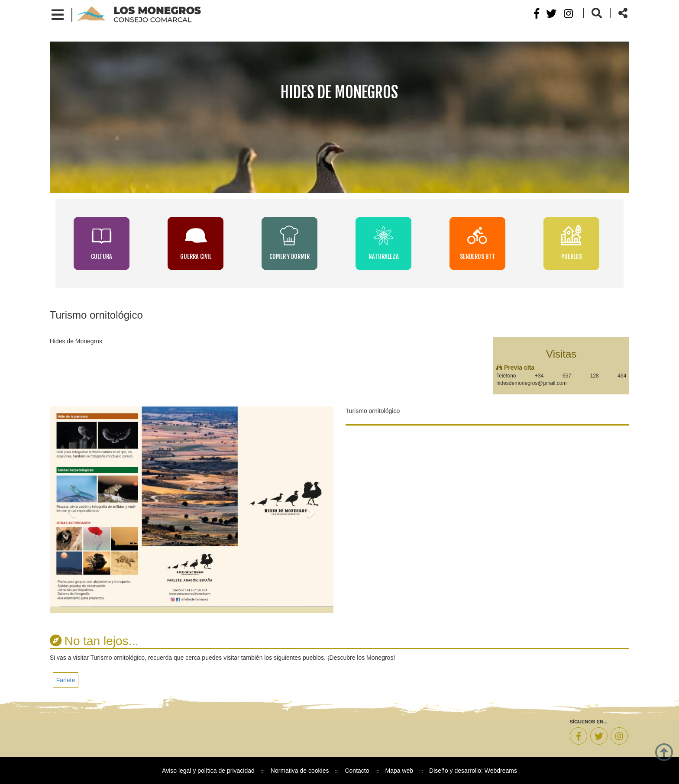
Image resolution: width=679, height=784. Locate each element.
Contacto (357, 771)
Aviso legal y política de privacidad (208, 771)
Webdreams (501, 771)
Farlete (66, 680)
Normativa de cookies (300, 771)
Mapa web (399, 771)
